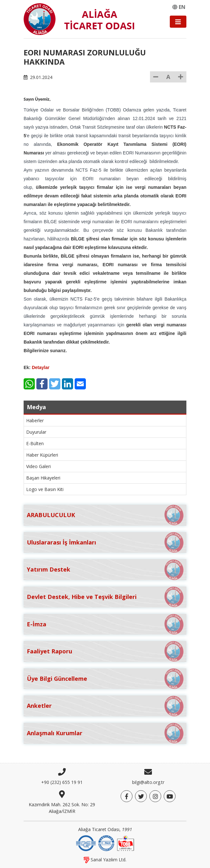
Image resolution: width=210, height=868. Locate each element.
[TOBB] (125, 842)
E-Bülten (35, 443)
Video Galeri (38, 466)
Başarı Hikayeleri (43, 478)
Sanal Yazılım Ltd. (105, 860)
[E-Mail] (80, 384)
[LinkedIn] (67, 384)
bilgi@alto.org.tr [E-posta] (148, 782)
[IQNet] (106, 842)
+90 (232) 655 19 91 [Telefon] (62, 782)
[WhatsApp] (29, 384)
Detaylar (41, 367)
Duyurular (36, 432)
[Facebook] (42, 384)
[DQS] (86, 842)
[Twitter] (55, 384)
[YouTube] (170, 796)
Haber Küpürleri (42, 455)
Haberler (35, 420)
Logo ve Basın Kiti (45, 489)
